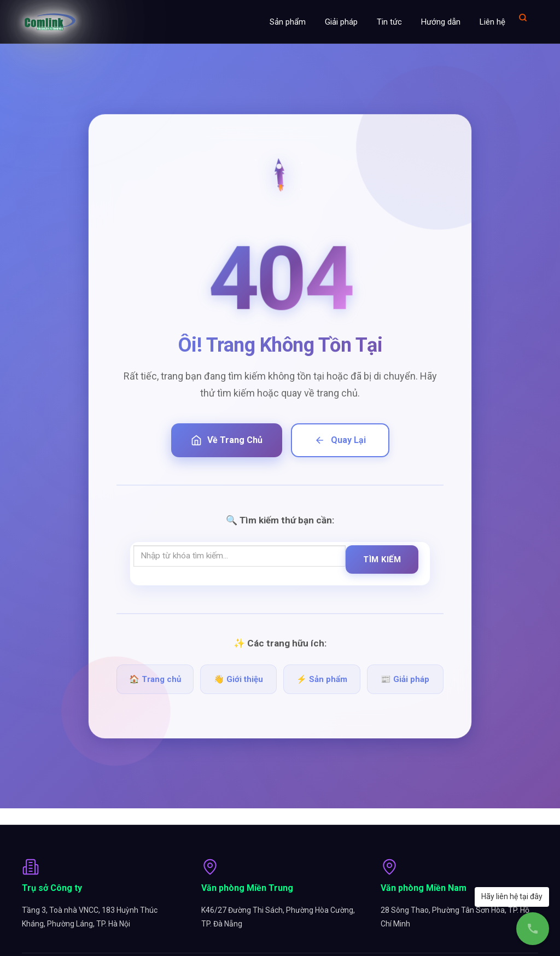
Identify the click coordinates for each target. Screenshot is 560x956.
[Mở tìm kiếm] (523, 17)
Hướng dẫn (441, 22)
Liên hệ (492, 22)
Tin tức (389, 22)
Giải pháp (341, 22)
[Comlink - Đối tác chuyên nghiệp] (50, 22)
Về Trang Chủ (227, 440)
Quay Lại (340, 440)
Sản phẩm (288, 22)
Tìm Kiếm (382, 559)
